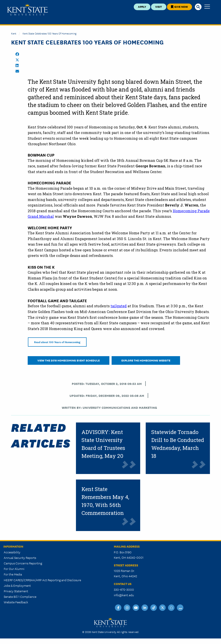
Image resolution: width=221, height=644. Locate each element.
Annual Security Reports (20, 558)
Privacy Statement (16, 591)
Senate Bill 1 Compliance (20, 596)
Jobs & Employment (17, 585)
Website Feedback (16, 602)
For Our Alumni (14, 569)
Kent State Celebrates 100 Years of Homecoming (49, 33)
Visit (159, 7)
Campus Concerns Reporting (23, 563)
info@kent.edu (124, 595)
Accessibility (12, 552)
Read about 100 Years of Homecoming (57, 342)
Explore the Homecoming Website (146, 360)
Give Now (179, 7)
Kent (14, 33)
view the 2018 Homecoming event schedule (69, 360)
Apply (142, 7)
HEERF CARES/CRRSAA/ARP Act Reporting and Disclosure (42, 580)
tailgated (119, 306)
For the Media (13, 574)
